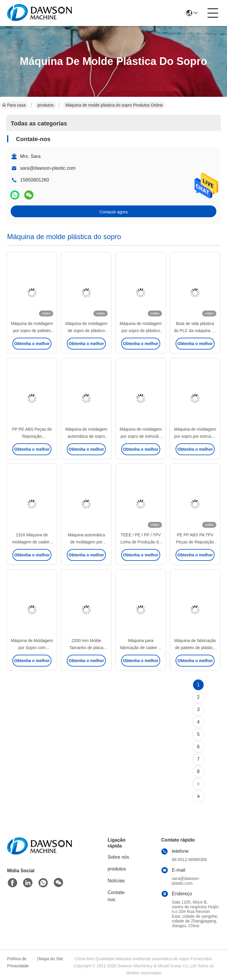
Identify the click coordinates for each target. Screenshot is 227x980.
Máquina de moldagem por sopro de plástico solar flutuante (141, 331)
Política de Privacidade (18, 962)
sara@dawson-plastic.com (48, 168)
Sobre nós (118, 857)
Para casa (14, 105)
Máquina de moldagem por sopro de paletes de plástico (32, 331)
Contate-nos (117, 896)
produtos (46, 105)
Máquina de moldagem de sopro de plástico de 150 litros (86, 331)
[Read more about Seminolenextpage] (198, 784)
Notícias (116, 881)
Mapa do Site (51, 959)
